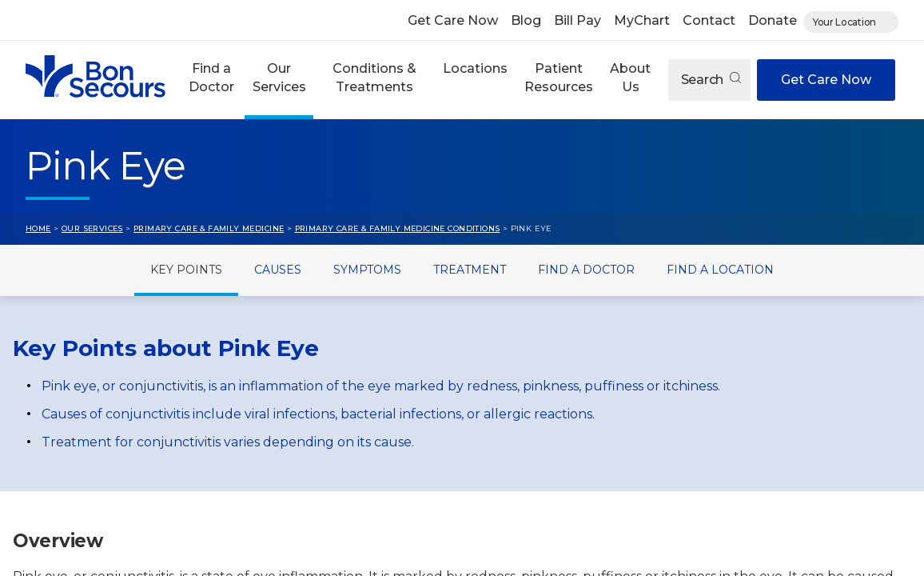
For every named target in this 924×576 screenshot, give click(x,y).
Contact (709, 20)
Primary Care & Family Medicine (209, 228)
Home (38, 228)
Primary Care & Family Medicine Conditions (398, 228)
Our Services (279, 77)
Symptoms (367, 270)
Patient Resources (559, 77)
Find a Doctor (211, 77)
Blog (526, 20)
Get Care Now (453, 20)
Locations (475, 68)
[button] (211, 80)
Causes (278, 270)
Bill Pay (577, 20)
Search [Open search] (711, 80)
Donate (773, 20)
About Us (630, 77)
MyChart (642, 20)
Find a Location (720, 270)
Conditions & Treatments (374, 77)
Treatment (470, 270)
